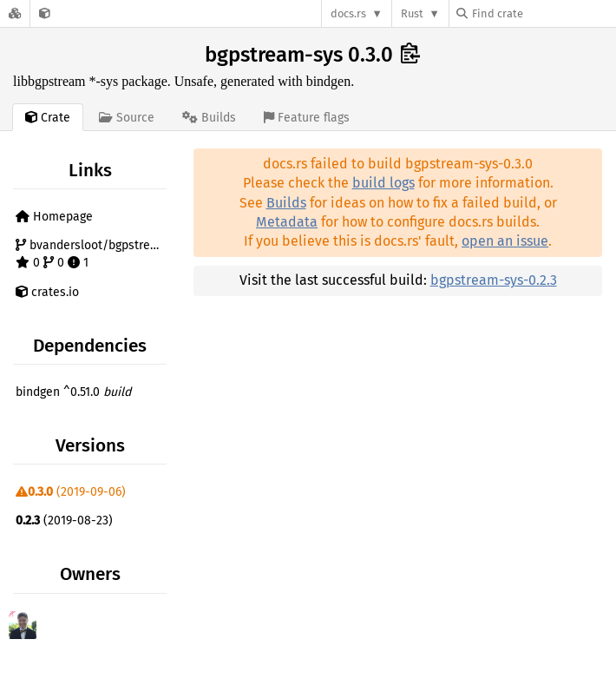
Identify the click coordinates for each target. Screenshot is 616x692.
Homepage (54, 217)
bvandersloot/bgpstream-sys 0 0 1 (93, 254)
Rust (412, 13)
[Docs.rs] (15, 13)
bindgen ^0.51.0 (73, 392)
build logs (383, 183)
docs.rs (348, 13)
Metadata (287, 222)
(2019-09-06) (71, 492)
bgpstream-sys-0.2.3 (494, 280)
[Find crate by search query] (543, 13)
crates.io (47, 292)
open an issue (505, 241)
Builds (286, 203)
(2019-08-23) (64, 521)
